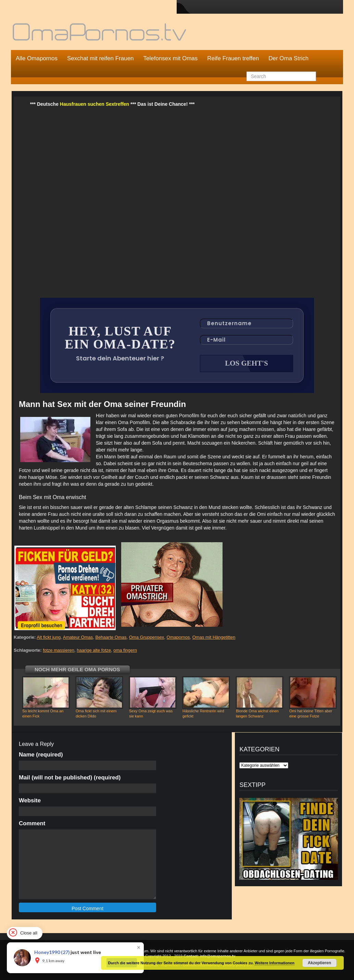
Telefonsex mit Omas (171, 58)
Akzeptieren (319, 963)
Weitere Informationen (275, 963)
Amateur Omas (78, 637)
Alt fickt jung (49, 637)
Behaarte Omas (111, 637)
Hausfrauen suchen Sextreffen (94, 104)
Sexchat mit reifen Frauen (100, 58)
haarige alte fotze (94, 650)
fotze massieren (59, 650)
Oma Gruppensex (147, 637)
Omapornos (178, 637)
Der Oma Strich (288, 58)
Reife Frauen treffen (233, 58)
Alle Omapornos (37, 58)
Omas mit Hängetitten (214, 637)
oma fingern (125, 650)
